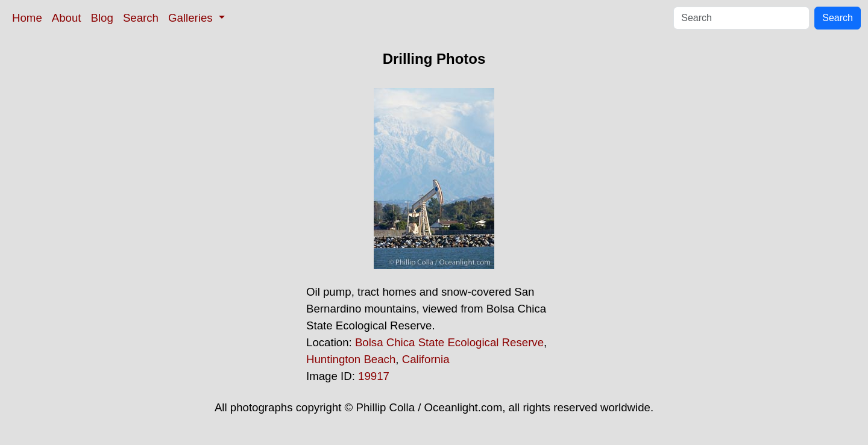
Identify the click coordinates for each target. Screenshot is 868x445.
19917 (374, 376)
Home (27, 18)
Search (141, 18)
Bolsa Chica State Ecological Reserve (449, 342)
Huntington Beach (351, 359)
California (426, 359)
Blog (102, 18)
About (67, 18)
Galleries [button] (192, 18)
